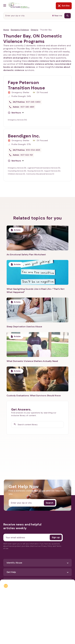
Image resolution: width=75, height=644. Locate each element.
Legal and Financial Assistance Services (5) (44, 168)
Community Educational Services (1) (40, 174)
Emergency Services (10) (17, 120)
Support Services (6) (52, 171)
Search (50, 503)
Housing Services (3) (35, 171)
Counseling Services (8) (17, 171)
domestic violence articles (38, 64)
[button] (16, 113)
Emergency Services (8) (17, 168)
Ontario (35, 30)
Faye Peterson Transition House (26, 85)
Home (6, 30)
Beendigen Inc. (24, 136)
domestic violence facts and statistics (50, 61)
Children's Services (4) (17, 174)
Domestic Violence (20, 30)
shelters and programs (16, 58)
